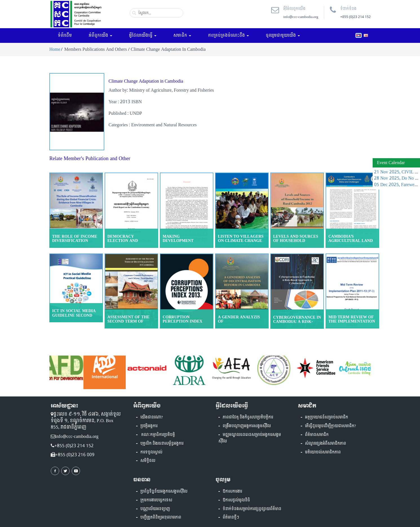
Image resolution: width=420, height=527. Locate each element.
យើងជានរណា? (152, 417)
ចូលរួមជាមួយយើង (283, 35)
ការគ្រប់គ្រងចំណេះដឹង (228, 35)
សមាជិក (182, 35)
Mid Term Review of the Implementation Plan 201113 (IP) (352, 321)
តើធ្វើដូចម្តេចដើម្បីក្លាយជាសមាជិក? (331, 426)
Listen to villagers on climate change (241, 239)
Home (55, 49)
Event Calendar (391, 163)
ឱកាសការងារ (232, 491)
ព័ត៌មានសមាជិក (317, 435)
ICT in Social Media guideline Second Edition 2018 (74, 315)
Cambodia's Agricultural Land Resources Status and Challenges (351, 243)
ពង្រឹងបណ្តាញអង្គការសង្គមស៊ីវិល (247, 426)
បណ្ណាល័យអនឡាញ (155, 509)
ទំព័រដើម (65, 35)
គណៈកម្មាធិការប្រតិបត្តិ (158, 435)
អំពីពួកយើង (100, 35)
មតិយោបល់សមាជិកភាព (323, 452)
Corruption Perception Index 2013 (183, 321)
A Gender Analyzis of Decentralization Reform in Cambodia (241, 324)
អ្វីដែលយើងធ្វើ (143, 35)
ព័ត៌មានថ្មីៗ (231, 517)
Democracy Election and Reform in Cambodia (131, 241)
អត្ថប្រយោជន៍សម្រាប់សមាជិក (327, 417)
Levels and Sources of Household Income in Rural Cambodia (296, 243)
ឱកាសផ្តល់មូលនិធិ (236, 500)
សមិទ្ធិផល (148, 461)
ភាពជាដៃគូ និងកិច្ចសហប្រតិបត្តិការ (248, 417)
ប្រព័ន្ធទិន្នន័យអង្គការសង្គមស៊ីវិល (164, 491)
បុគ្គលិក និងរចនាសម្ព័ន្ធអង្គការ (162, 444)
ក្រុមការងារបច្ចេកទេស (156, 500)
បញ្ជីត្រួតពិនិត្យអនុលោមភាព (161, 517)
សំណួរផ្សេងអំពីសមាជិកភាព (326, 444)
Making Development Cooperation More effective (184, 243)
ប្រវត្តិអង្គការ (149, 426)
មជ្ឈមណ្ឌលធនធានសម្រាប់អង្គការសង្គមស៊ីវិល (250, 438)
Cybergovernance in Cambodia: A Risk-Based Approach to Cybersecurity (297, 324)
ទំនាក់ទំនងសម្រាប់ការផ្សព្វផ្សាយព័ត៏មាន (252, 509)
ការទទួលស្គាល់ (151, 452)
